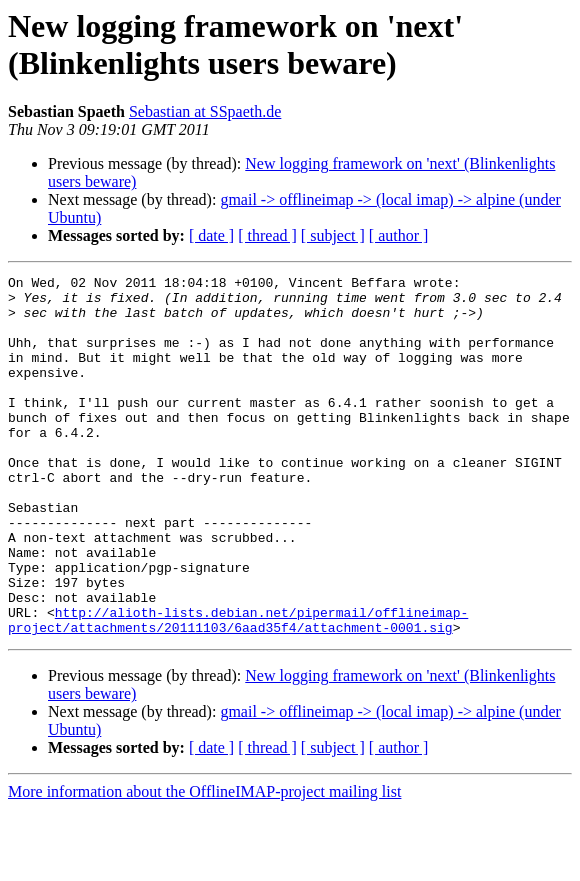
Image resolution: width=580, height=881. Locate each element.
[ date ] (211, 235)
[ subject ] (333, 235)
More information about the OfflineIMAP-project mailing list (204, 863)
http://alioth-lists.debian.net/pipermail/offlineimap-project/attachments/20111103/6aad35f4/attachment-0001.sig (238, 690)
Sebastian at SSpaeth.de (205, 111)
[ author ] (399, 235)
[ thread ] (267, 235)
